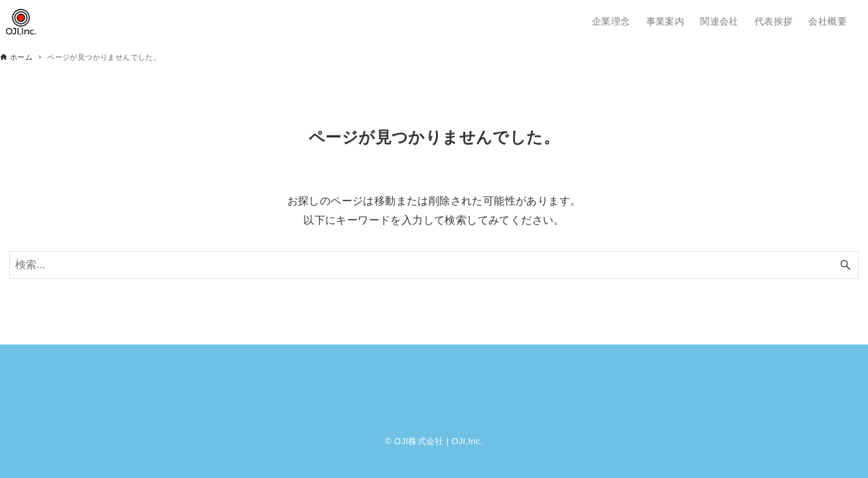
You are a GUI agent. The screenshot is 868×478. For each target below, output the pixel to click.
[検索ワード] (434, 265)
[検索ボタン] (845, 265)
